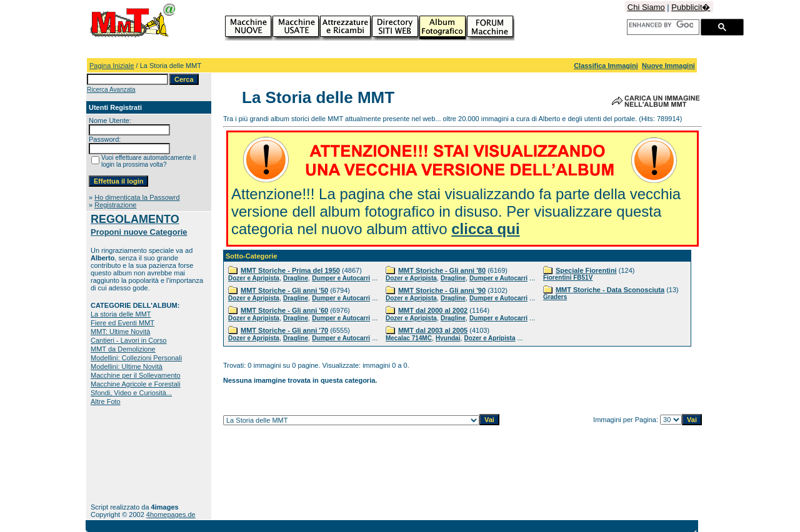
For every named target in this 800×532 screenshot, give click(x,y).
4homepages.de (171, 515)
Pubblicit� (691, 7)
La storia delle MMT (121, 314)
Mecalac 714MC (409, 338)
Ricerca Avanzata (111, 90)
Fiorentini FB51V (568, 278)
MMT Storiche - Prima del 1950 (290, 270)
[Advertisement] (130, 454)
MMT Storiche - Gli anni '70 (284, 330)
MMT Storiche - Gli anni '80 (442, 270)
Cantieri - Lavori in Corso (129, 340)
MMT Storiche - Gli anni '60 (284, 310)
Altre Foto (106, 401)
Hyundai (448, 338)
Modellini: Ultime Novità (127, 367)
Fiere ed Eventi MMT (122, 323)
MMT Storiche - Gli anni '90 (442, 290)
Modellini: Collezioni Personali (136, 358)
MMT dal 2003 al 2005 (433, 330)
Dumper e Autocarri (341, 278)
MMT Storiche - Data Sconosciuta (610, 290)
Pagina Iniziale (112, 66)
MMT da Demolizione (123, 349)
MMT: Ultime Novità (120, 332)
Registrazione (115, 205)
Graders (555, 297)
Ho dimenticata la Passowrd (137, 197)
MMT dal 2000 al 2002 (433, 310)
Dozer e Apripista (254, 278)
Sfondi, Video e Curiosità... (131, 393)
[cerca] (661, 25)
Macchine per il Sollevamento (136, 375)
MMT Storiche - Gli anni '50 (284, 290)
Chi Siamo (646, 7)
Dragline (296, 278)
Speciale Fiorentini (586, 270)
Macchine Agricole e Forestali (136, 384)
